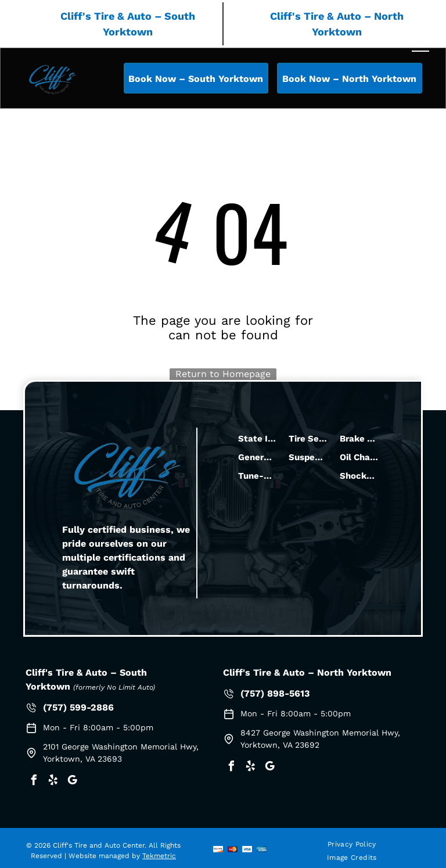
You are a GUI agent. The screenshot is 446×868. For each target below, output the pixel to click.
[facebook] (34, 782)
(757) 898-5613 (275, 693)
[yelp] (53, 782)
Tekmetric (159, 856)
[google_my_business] (72, 782)
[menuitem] (352, 844)
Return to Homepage (223, 374)
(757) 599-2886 (78, 707)
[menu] (420, 46)
